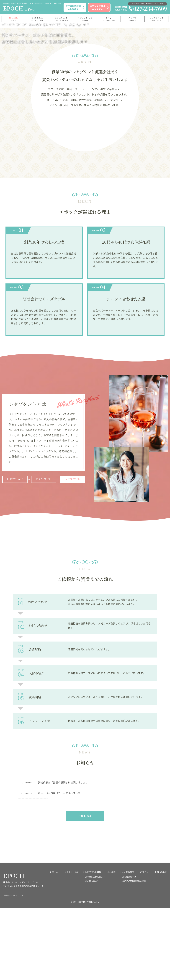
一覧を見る (85, 926)
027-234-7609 (147, 9)
